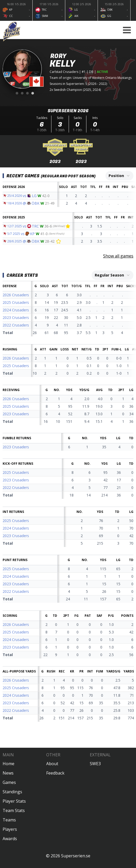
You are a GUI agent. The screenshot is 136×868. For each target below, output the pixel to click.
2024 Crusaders (16, 310)
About (52, 764)
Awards (10, 839)
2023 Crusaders (16, 317)
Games (9, 782)
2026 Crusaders (16, 295)
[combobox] (119, 176)
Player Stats (14, 801)
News (8, 773)
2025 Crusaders (16, 302)
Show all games (118, 256)
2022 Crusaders (16, 325)
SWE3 (95, 764)
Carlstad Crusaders (64, 72)
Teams (9, 820)
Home (8, 764)
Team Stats (14, 810)
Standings (12, 792)
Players (10, 829)
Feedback (55, 773)
